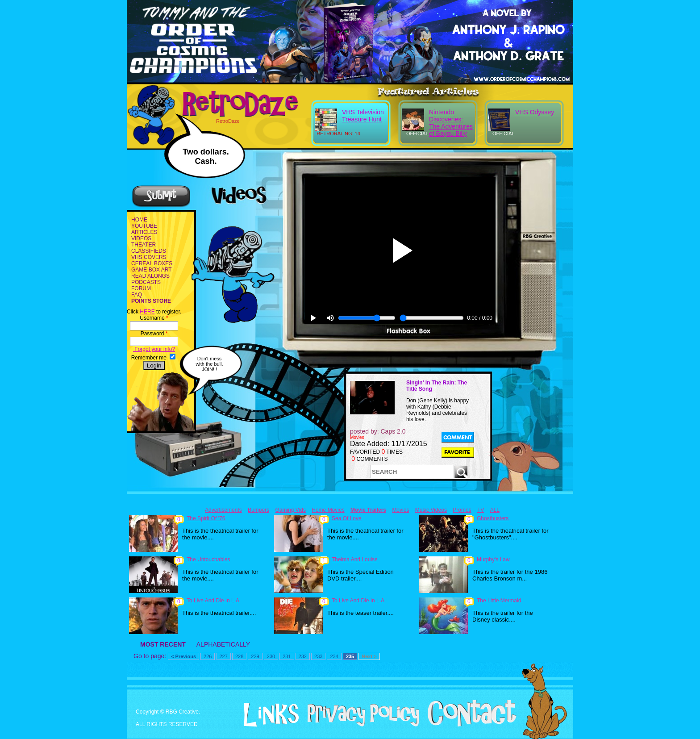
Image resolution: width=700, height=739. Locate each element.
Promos (462, 510)
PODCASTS (146, 282)
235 (350, 656)
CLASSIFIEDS (149, 251)
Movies (400, 510)
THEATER (144, 245)
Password (154, 334)
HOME (139, 220)
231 (287, 656)
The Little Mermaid (499, 601)
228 (239, 656)
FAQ (137, 295)
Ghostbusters (493, 518)
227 (224, 656)
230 (271, 656)
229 (255, 656)
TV (481, 510)
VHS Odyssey (535, 112)
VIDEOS (141, 238)
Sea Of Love (347, 518)
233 (318, 656)
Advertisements (223, 510)
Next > (369, 656)
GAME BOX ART (151, 270)
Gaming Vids (290, 510)
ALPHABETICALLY (223, 644)
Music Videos (431, 510)
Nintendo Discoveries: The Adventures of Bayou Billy (451, 123)
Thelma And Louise (355, 559)
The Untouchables (208, 559)
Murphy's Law (493, 559)
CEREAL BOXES (152, 263)
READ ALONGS (150, 276)
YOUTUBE (144, 226)
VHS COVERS (149, 257)
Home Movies (328, 510)
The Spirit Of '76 (206, 518)
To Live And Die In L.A (213, 601)
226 (208, 656)
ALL (495, 510)
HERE (147, 312)
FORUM (141, 288)
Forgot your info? (154, 349)
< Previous (183, 656)
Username (154, 318)
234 (334, 656)
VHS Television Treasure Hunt (363, 116)
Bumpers (258, 510)
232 (303, 656)
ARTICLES (144, 232)
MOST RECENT (163, 644)
